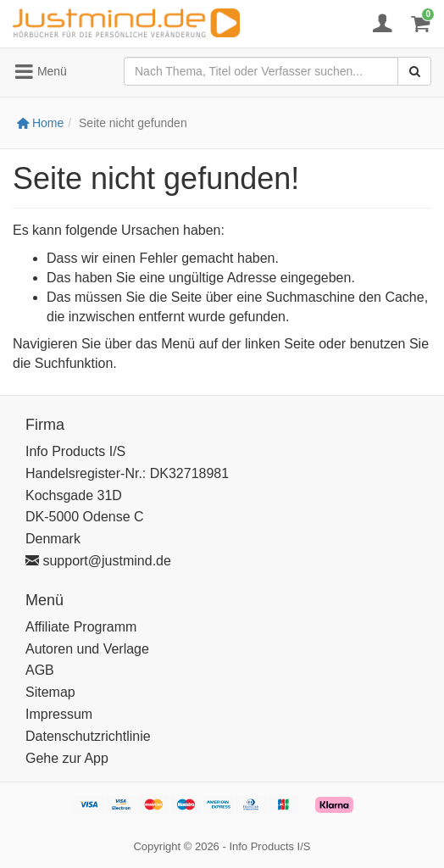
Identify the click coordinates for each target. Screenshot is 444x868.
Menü (40, 72)
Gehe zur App (67, 758)
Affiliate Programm (81, 627)
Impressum (59, 714)
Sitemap (50, 692)
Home (40, 123)
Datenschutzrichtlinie (88, 736)
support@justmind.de (98, 561)
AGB (40, 670)
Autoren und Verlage (87, 649)
